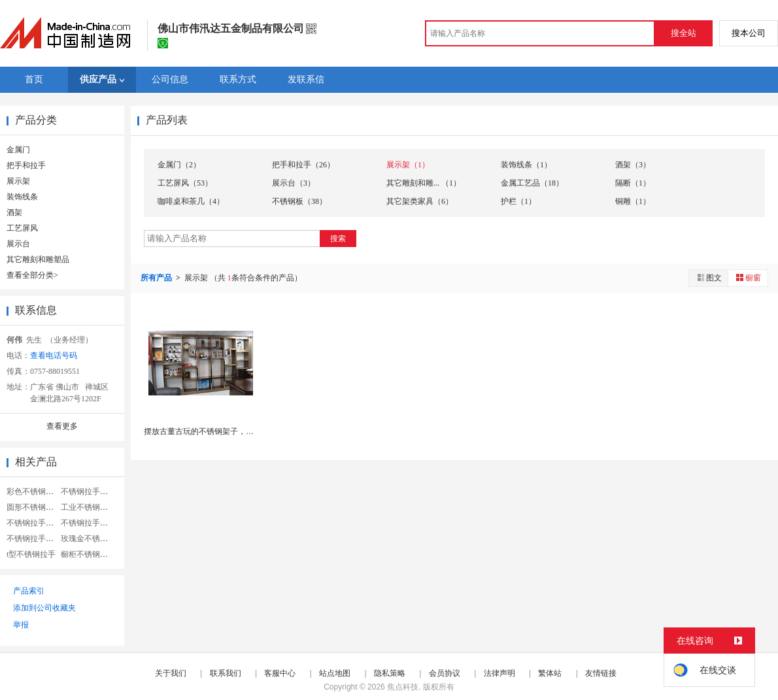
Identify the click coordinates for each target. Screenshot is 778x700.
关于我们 (171, 673)
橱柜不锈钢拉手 (88, 554)
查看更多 (62, 426)
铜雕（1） (633, 201)
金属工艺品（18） (532, 183)
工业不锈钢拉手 (88, 507)
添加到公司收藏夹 (44, 608)
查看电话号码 (54, 356)
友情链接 (601, 673)
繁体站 (550, 673)
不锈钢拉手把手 (88, 523)
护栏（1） (518, 201)
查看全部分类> (32, 275)
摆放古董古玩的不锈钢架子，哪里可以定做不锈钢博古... (241, 431)
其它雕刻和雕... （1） (424, 183)
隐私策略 (390, 673)
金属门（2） (179, 165)
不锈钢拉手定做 (34, 523)
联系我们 (226, 673)
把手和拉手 (26, 165)
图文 (709, 277)
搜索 (338, 239)
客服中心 (280, 673)
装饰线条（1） (526, 165)
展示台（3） (294, 183)
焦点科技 (403, 687)
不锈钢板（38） (299, 201)
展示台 (18, 244)
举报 (21, 625)
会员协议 (445, 673)
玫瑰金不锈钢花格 (92, 539)
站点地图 (335, 673)
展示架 (18, 181)
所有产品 (157, 278)
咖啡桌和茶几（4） (191, 201)
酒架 (14, 212)
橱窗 (748, 277)
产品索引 (29, 591)
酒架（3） (633, 165)
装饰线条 (22, 197)
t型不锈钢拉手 (31, 554)
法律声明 (499, 673)
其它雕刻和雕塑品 (38, 259)
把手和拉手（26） (303, 165)
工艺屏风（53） (185, 183)
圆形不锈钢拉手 (34, 507)
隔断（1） (633, 183)
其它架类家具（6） (420, 201)
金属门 (18, 150)
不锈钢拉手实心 (88, 492)
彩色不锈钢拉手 (34, 492)
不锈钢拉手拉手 (34, 539)
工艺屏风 (22, 228)
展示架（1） (408, 165)
